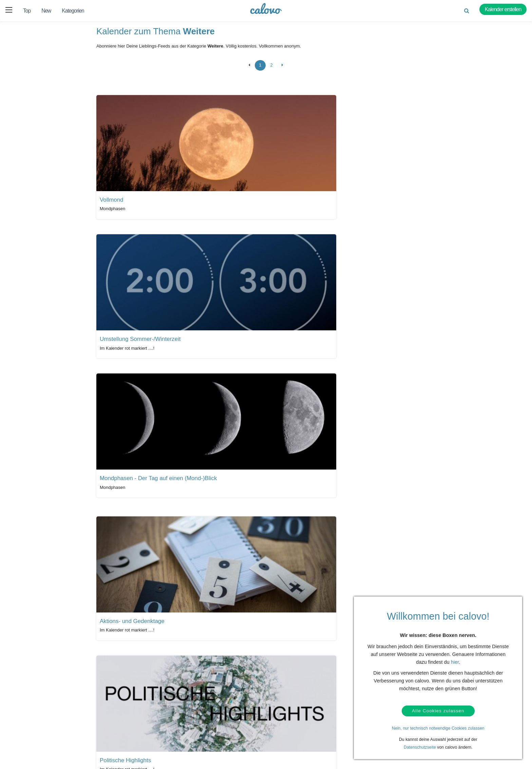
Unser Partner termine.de (296, 715)
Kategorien (73, 11)
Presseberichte (207, 715)
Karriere (280, 736)
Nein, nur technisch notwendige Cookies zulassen (438, 728)
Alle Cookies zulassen (438, 710)
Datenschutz (45, 736)
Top (27, 11)
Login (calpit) (125, 726)
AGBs (39, 747)
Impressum (283, 747)
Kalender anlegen (129, 736)
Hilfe (38, 715)
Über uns (281, 726)
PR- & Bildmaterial (210, 726)
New (46, 11)
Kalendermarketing (130, 715)
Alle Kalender (116, 661)
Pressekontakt (206, 736)
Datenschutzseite (420, 747)
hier (455, 660)
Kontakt (41, 726)
